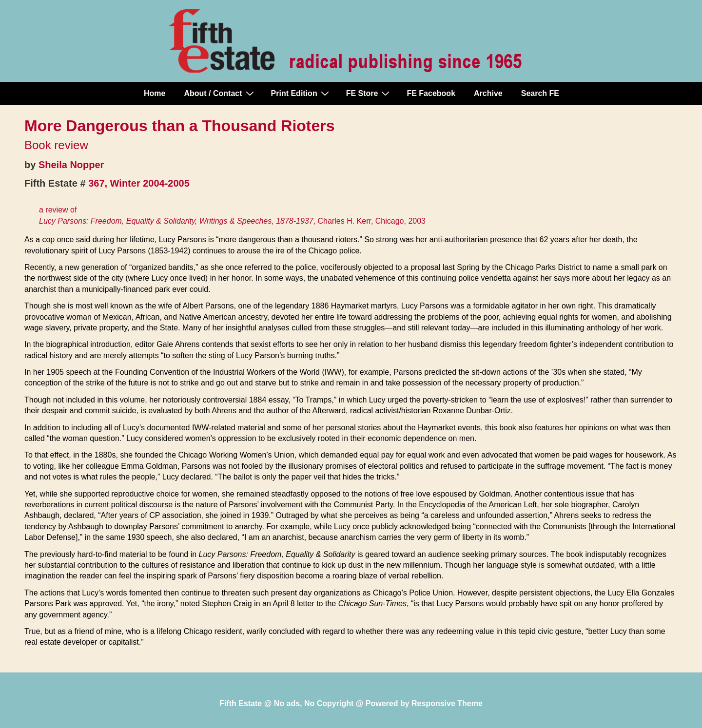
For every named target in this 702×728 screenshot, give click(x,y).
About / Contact (220, 93)
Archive (488, 93)
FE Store (369, 93)
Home (155, 93)
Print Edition (301, 93)
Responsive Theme (447, 703)
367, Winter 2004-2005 (139, 183)
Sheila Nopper (71, 165)
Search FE (540, 93)
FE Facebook (431, 93)
